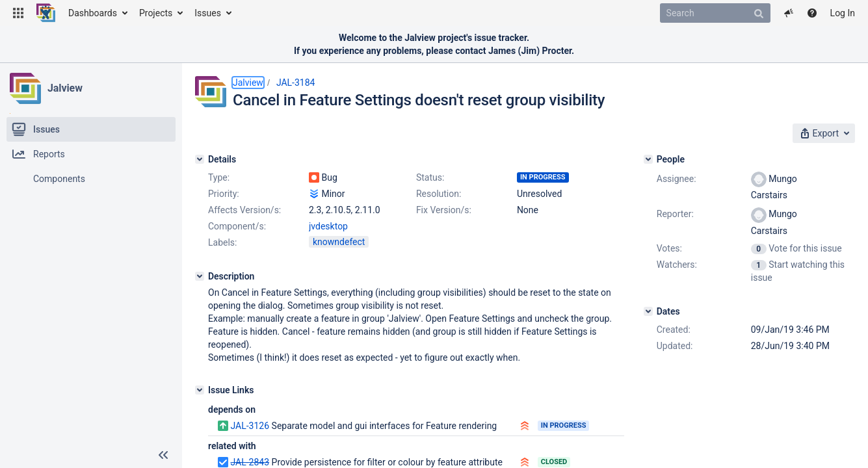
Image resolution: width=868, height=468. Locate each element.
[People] (648, 159)
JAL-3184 (296, 83)
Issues (208, 13)
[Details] (200, 159)
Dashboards (93, 13)
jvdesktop (328, 226)
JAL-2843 (250, 462)
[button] (18, 13)
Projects (156, 13)
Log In (843, 13)
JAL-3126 (250, 426)
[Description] (200, 276)
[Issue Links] (200, 390)
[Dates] (648, 311)
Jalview (65, 88)
